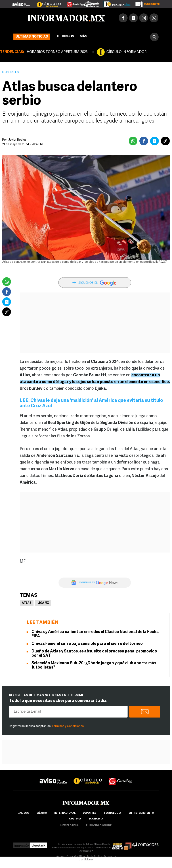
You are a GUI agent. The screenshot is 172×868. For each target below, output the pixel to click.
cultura (75, 819)
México (42, 813)
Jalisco (24, 813)
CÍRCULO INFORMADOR (126, 52)
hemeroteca (69, 826)
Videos (65, 36)
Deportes (10, 72)
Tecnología (112, 813)
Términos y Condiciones (68, 726)
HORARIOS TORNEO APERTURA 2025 (57, 52)
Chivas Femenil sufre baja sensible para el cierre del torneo (87, 644)
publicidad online (99, 826)
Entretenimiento (141, 813)
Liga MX (43, 603)
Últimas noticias (32, 37)
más (87, 37)
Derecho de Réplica (91, 856)
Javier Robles (17, 140)
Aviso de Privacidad (67, 856)
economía (96, 819)
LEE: (25, 401)
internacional (65, 813)
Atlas (27, 603)
